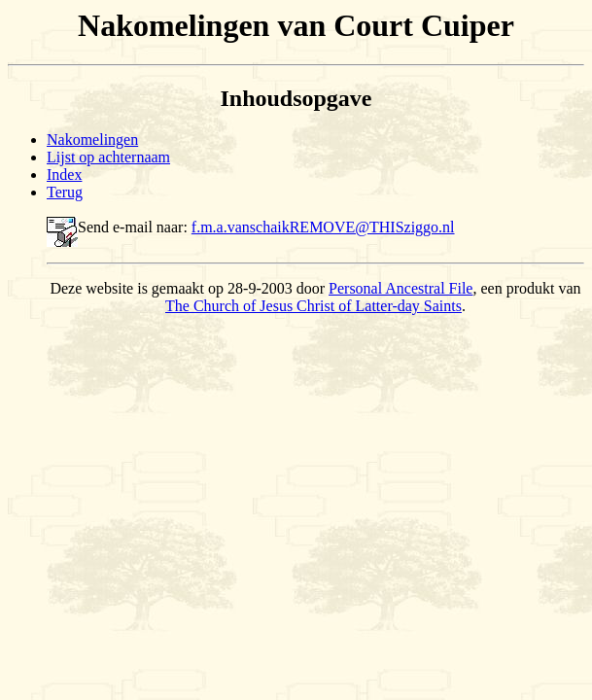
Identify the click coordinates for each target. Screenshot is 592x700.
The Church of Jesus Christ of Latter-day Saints (313, 306)
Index (64, 175)
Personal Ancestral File (400, 288)
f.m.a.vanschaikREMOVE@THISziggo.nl (323, 227)
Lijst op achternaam (108, 157)
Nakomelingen (92, 140)
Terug (65, 192)
